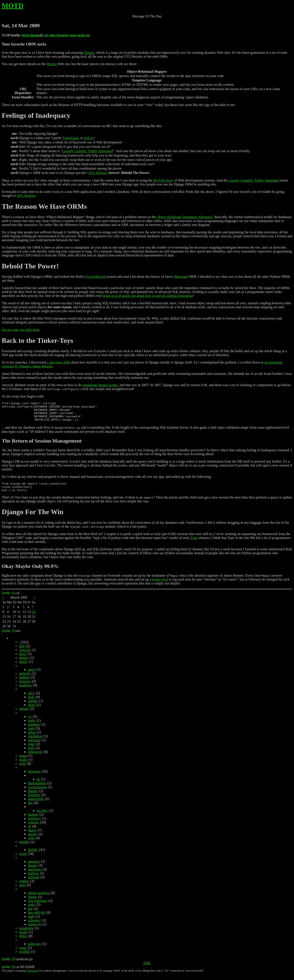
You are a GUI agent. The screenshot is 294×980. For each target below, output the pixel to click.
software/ (34, 746)
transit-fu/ (35, 930)
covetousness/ (38, 793)
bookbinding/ (37, 789)
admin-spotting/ (39, 899)
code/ (32, 910)
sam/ (22, 891)
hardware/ (35, 875)
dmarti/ (24, 664)
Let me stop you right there (21, 330)
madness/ (26, 691)
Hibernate (181, 277)
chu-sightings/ (38, 907)
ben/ (22, 652)
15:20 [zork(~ (12, 35)
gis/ (30, 914)
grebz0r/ (25, 679)
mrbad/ (24, 715)
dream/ (33, 871)
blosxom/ (34, 777)
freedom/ (34, 801)
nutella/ (33, 707)
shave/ (32, 836)
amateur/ (34, 867)
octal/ (32, 711)
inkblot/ (25, 683)
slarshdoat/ (35, 742)
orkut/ (32, 738)
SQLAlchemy (98, 173)
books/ (33, 903)
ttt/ (39, 785)
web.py (89, 138)
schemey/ (34, 926)
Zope (194, 544)
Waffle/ (33, 856)
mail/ (31, 922)
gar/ (31, 809)
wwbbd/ (25, 957)
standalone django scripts (100, 385)
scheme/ (34, 828)
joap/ (31, 734)
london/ (33, 820)
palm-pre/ (35, 950)
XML (147, 969)
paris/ (32, 675)
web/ (31, 754)
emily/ (24, 668)
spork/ (24, 938)
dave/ (23, 660)
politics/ (34, 879)
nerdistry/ (35, 824)
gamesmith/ (36, 805)
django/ (33, 797)
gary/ (31, 699)
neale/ (23, 765)
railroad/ (34, 883)
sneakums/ (27, 934)
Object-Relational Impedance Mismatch (185, 217)
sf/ (30, 832)
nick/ (31, 703)
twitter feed (160, 585)
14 (34, 618)
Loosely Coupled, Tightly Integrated (87, 151)
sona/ (32, 750)
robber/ (24, 887)
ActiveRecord (96, 277)
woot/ (23, 954)
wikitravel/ (35, 758)
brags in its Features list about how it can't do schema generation (148, 296)
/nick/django (31, 35)
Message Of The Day (147, 16)
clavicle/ (25, 656)
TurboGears (71, 138)
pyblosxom (32, 976)
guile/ (32, 726)
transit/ (33, 840)
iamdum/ (34, 730)
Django (89, 53)
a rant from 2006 (58, 362)
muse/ (23, 762)
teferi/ (23, 942)
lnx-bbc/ (42, 816)
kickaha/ (25, 687)
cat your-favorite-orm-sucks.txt (67, 35)
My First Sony (163, 180)
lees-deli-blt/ (37, 918)
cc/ (30, 722)
